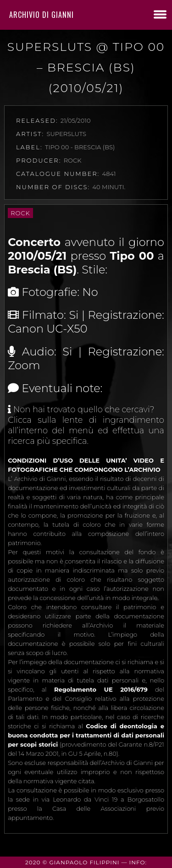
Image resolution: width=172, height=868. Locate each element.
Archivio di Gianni (42, 15)
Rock (20, 213)
